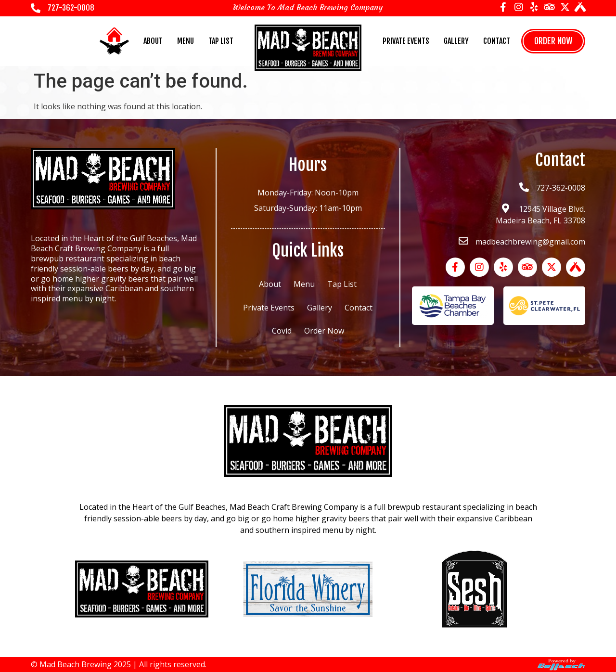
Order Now (324, 331)
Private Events (406, 41)
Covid (282, 331)
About (153, 41)
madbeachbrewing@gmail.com (530, 242)
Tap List (221, 41)
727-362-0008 (71, 8)
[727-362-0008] (36, 8)
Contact (497, 41)
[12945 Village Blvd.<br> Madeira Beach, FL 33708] (505, 208)
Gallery (456, 41)
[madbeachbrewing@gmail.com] (463, 241)
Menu (186, 41)
